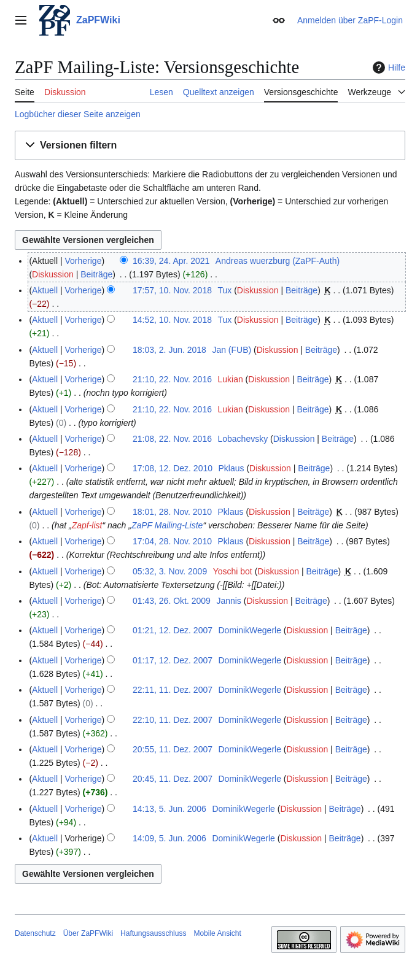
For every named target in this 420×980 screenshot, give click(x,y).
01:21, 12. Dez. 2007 (173, 630)
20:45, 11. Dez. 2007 (173, 779)
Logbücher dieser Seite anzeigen (78, 114)
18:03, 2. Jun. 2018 (169, 350)
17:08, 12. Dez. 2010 (173, 468)
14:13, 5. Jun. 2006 (169, 809)
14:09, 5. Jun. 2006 (169, 838)
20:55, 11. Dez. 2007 (173, 749)
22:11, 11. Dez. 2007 (173, 690)
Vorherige (84, 261)
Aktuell (45, 290)
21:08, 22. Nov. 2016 (172, 439)
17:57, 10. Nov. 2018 (172, 290)
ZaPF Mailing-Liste (167, 525)
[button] (210, 146)
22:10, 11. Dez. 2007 (173, 720)
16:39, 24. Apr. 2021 (171, 261)
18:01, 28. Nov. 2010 (172, 512)
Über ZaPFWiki (88, 933)
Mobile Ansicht (217, 933)
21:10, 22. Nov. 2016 (172, 379)
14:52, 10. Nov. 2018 (172, 320)
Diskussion (53, 274)
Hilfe (387, 68)
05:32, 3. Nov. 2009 (170, 571)
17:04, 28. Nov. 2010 (172, 541)
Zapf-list (87, 525)
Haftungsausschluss (153, 933)
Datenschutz (35, 933)
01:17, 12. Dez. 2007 (173, 660)
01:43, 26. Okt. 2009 (172, 601)
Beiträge (96, 274)
